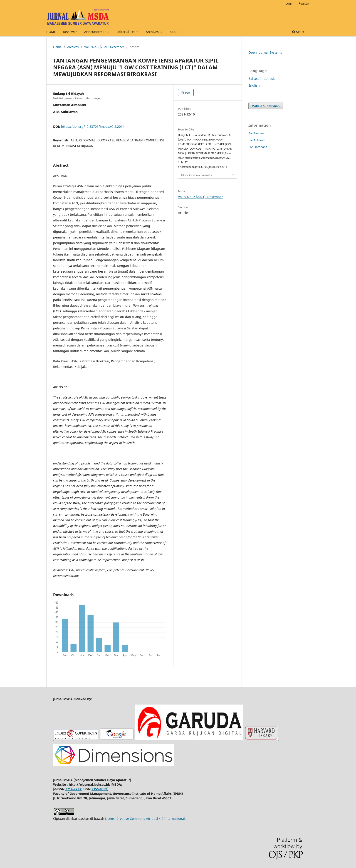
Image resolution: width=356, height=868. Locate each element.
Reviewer (70, 32)
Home (57, 47)
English (254, 85)
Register (304, 3)
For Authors (256, 140)
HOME (51, 32)
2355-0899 (99, 789)
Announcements (97, 32)
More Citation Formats (197, 175)
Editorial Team (127, 32)
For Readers (256, 133)
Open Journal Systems (265, 52)
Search (299, 32)
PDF (187, 93)
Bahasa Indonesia (262, 79)
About (175, 32)
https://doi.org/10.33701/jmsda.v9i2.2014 (93, 127)
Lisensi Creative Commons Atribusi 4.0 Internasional (145, 819)
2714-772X (73, 789)
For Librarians (258, 147)
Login (289, 3)
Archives (153, 32)
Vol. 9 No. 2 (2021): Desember (104, 47)
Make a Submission (266, 106)
